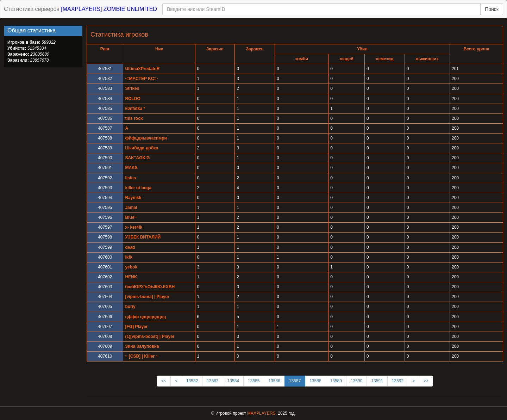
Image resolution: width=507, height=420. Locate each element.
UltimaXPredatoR (142, 69)
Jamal (131, 208)
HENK (131, 277)
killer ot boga (138, 188)
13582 (192, 381)
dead (130, 247)
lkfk (129, 257)
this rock (134, 118)
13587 (295, 381)
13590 (356, 381)
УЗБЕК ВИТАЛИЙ (143, 237)
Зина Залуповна (142, 346)
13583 (212, 381)
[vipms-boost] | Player (147, 297)
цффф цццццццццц (145, 317)
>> (426, 381)
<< (164, 381)
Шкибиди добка (142, 148)
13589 (336, 381)
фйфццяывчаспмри (146, 138)
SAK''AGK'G (137, 158)
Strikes (132, 88)
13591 (377, 381)
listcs (130, 178)
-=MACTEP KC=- (141, 79)
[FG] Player (136, 327)
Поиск (492, 9)
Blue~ (131, 217)
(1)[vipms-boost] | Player (150, 336)
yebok (131, 267)
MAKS (131, 168)
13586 (274, 381)
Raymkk (133, 198)
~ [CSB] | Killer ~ (142, 356)
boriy (130, 307)
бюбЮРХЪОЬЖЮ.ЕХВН (150, 287)
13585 (254, 381)
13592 (398, 381)
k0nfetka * (135, 109)
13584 (233, 381)
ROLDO (133, 99)
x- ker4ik (134, 227)
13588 (315, 381)
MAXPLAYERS (261, 413)
